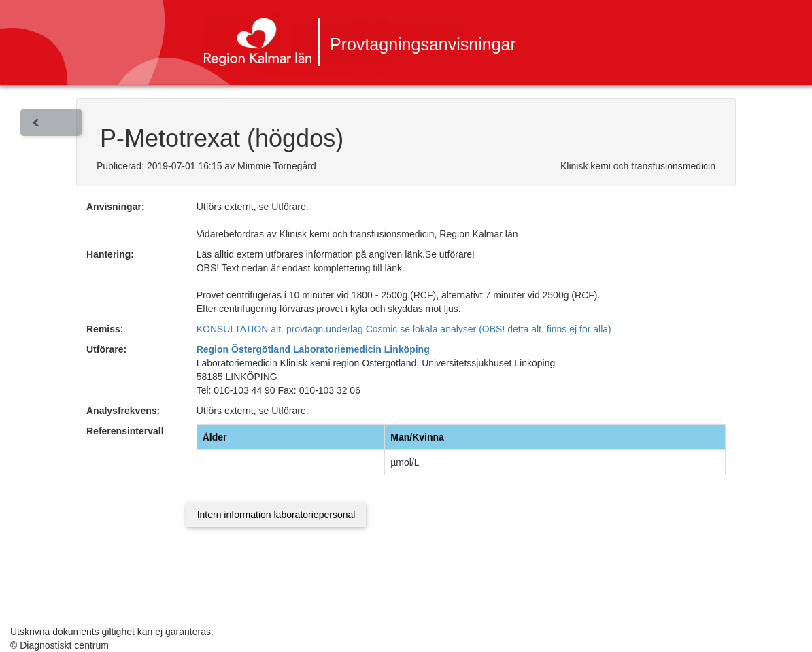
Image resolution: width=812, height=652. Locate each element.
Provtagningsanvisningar (423, 44)
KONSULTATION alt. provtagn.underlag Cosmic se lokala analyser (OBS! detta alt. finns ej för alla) (404, 329)
